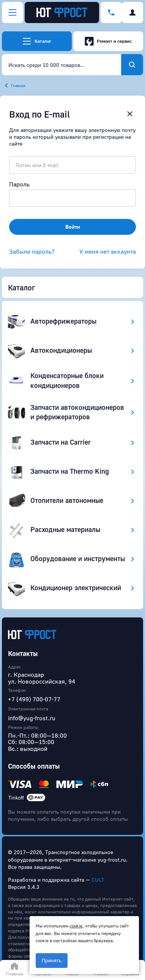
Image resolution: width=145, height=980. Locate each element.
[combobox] (61, 65)
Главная (18, 85)
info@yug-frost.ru (32, 718)
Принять (52, 961)
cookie (76, 926)
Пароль (19, 184)
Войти (73, 227)
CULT (98, 880)
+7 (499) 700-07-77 (34, 699)
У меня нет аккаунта (108, 251)
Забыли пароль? (32, 251)
